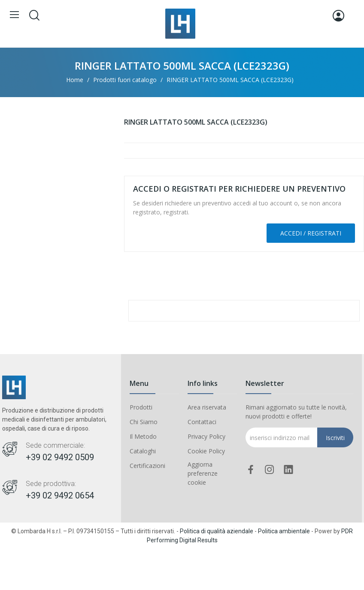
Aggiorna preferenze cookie (203, 473)
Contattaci (202, 422)
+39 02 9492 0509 (60, 457)
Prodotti (141, 407)
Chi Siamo (144, 422)
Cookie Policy (206, 451)
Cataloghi (143, 451)
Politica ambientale (284, 531)
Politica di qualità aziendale (217, 531)
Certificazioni (147, 466)
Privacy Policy (206, 436)
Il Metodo (143, 436)
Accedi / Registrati (311, 233)
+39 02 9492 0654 (60, 495)
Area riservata (207, 407)
